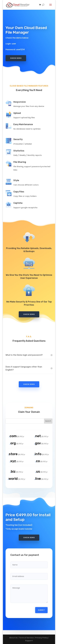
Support (29, 641)
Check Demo (16, 58)
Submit (41, 601)
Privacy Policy (42, 638)
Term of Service (26, 638)
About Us (13, 638)
